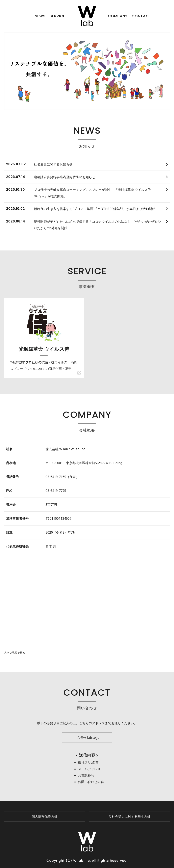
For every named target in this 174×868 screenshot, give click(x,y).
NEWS (40, 16)
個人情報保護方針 (45, 816)
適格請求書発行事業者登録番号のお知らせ (65, 177)
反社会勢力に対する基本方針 (129, 816)
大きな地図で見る (15, 653)
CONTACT (141, 16)
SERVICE (57, 16)
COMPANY (118, 16)
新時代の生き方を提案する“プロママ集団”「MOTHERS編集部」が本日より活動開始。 (96, 209)
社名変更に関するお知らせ (53, 164)
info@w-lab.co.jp (87, 738)
